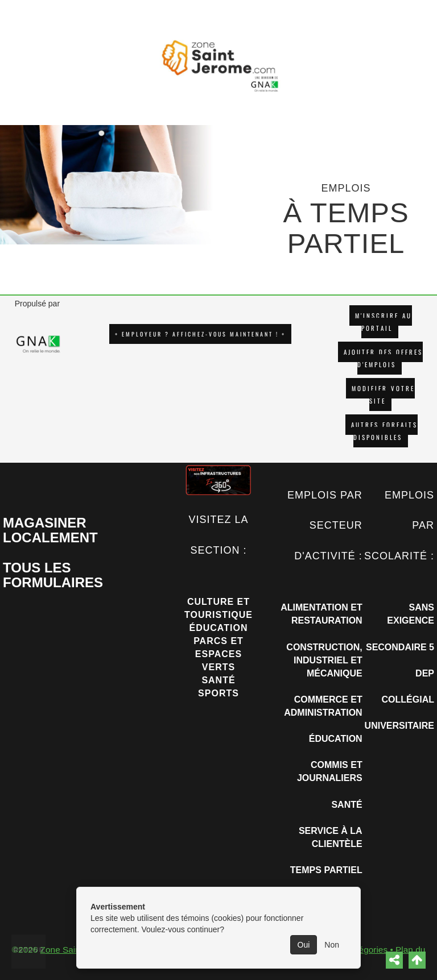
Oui (304, 945)
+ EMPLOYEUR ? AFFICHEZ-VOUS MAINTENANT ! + (200, 334)
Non (332, 945)
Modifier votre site (383, 395)
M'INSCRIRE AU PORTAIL (384, 322)
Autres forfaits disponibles (384, 431)
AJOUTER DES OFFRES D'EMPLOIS (383, 358)
